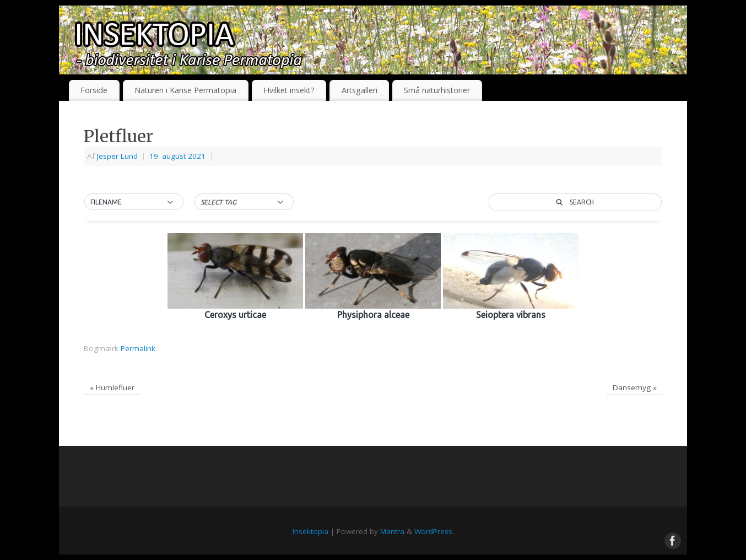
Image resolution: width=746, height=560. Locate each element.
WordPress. (434, 531)
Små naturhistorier (437, 90)
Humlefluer (112, 387)
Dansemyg (635, 387)
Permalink (138, 348)
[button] (134, 202)
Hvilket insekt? (289, 90)
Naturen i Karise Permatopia (185, 90)
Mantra (392, 531)
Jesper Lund (117, 156)
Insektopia (310, 531)
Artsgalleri (360, 90)
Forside (94, 90)
